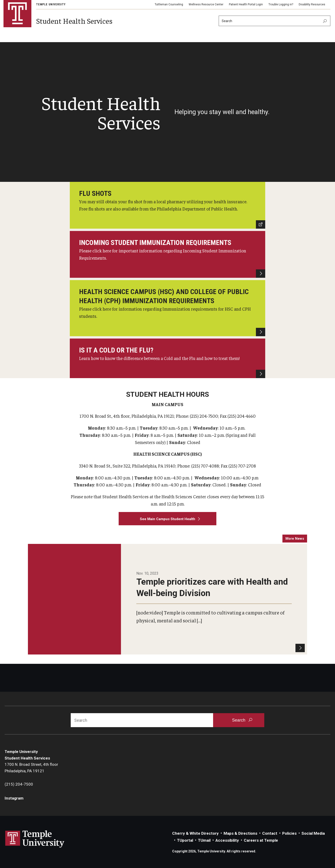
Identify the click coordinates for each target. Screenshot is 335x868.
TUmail (204, 840)
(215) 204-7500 (19, 784)
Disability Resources (312, 4)
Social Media (313, 833)
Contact (270, 833)
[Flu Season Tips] (167, 358)
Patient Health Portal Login (246, 4)
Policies (289, 833)
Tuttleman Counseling (169, 4)
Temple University (51, 4)
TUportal (185, 840)
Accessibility (227, 840)
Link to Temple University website (35, 839)
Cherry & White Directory (195, 833)
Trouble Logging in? (281, 4)
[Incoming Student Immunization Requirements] (167, 254)
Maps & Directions (240, 833)
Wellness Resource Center (206, 4)
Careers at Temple (261, 840)
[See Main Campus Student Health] (167, 519)
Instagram (14, 798)
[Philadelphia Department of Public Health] (167, 205)
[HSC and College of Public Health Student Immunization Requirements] (167, 308)
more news (295, 539)
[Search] (275, 21)
